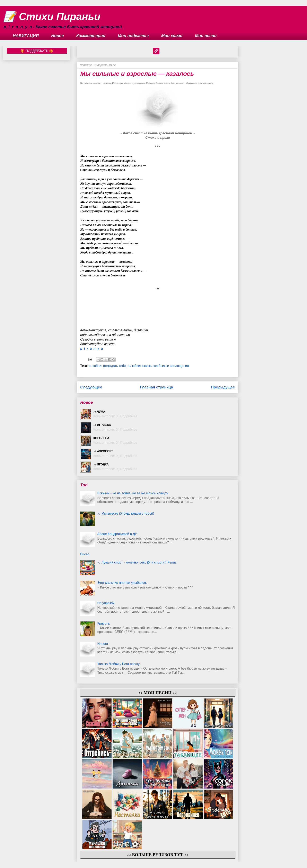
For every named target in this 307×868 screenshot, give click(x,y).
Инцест (103, 644)
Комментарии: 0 (106, 416)
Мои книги (172, 36)
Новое (58, 36)
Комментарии (91, 36)
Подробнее (129, 416)
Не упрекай (106, 603)
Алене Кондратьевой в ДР (117, 534)
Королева (101, 438)
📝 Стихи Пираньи (52, 17)
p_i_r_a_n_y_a (91, 349)
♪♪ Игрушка (102, 425)
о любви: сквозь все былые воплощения (158, 366)
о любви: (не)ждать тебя (107, 366)
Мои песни (206, 36)
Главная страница (156, 387)
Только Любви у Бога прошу (118, 664)
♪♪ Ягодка (101, 464)
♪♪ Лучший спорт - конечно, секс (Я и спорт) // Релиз (137, 562)
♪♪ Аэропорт (103, 451)
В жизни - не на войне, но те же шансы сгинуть (133, 493)
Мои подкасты (133, 36)
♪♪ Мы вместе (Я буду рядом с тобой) (126, 513)
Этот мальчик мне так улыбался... (123, 583)
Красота (103, 623)
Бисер (85, 554)
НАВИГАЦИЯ (26, 36)
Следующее (91, 387)
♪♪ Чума (99, 412)
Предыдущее (223, 387)
